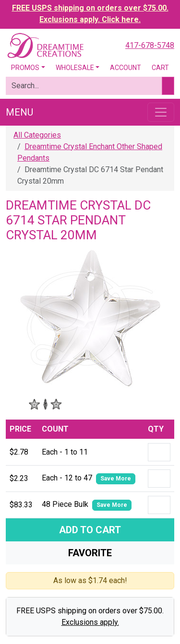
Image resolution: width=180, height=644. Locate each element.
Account (126, 68)
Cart (160, 68)
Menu (19, 112)
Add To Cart (90, 530)
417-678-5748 (150, 45)
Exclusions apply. (90, 622)
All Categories (37, 135)
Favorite (90, 553)
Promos (25, 68)
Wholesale (75, 68)
